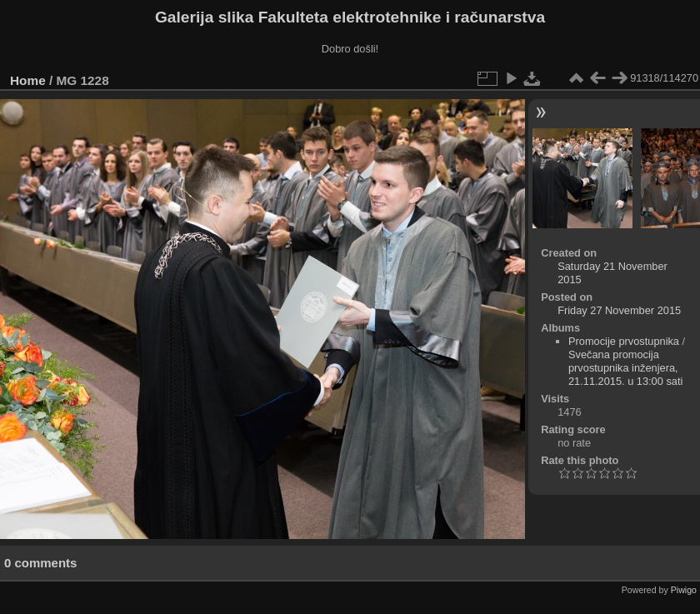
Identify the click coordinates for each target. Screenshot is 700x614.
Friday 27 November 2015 (619, 310)
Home (28, 80)
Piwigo (684, 590)
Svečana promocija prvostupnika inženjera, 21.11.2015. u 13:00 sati (625, 368)
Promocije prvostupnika (624, 341)
